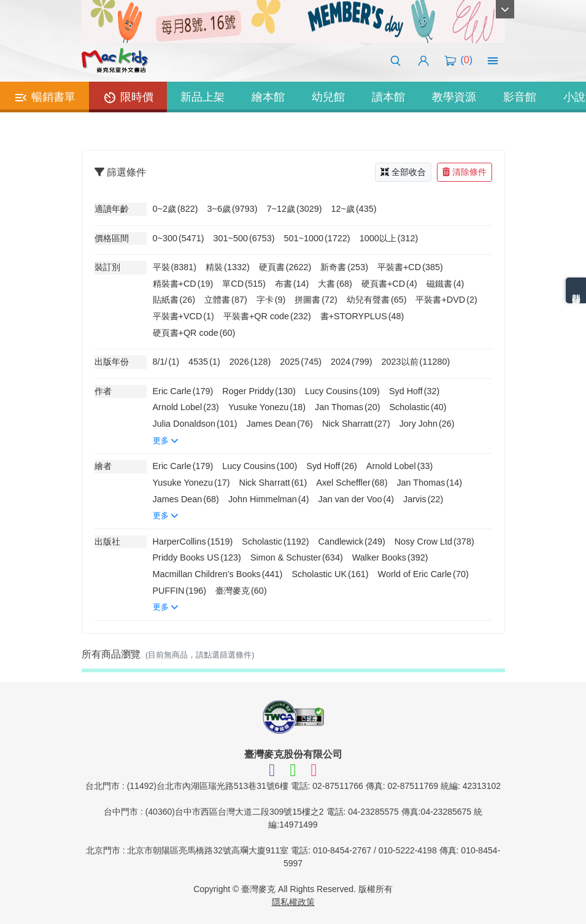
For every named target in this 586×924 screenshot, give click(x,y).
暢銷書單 (44, 98)
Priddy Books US (197, 557)
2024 (352, 362)
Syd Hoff (414, 391)
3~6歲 (233, 209)
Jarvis (423, 499)
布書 (292, 284)
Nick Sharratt (356, 424)
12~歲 (354, 209)
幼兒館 (328, 97)
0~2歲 (175, 209)
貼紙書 (174, 300)
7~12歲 (295, 209)
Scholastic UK (330, 574)
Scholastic (418, 407)
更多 (166, 441)
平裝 (175, 267)
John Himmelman (269, 499)
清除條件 (465, 172)
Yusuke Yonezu (267, 407)
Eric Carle (183, 391)
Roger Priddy (259, 391)
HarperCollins (193, 542)
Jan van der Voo (356, 499)
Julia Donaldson (195, 424)
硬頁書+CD (389, 284)
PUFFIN (180, 591)
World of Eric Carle (423, 574)
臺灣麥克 (241, 591)
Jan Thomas (348, 407)
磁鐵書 (445, 284)
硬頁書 (285, 267)
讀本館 (388, 97)
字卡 (271, 300)
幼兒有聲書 (377, 300)
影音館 (520, 97)
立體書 (226, 300)
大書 (335, 284)
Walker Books (390, 557)
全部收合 (403, 172)
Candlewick (352, 542)
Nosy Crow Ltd (434, 542)
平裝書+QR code (267, 316)
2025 (301, 362)
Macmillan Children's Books (218, 574)
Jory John (427, 424)
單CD (244, 284)
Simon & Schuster (297, 557)
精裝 (228, 267)
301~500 (244, 238)
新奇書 (344, 267)
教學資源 (454, 97)
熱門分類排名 (576, 290)
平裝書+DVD (446, 300)
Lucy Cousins (342, 391)
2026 (250, 362)
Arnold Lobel (186, 407)
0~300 (179, 238)
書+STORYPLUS (362, 316)
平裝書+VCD (183, 316)
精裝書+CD (183, 284)
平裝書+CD (410, 267)
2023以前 (416, 362)
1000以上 (389, 238)
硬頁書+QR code (194, 333)
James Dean (280, 424)
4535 (204, 362)
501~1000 (317, 238)
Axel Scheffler (352, 483)
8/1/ (166, 362)
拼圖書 (316, 300)
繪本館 (268, 97)
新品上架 (202, 97)
